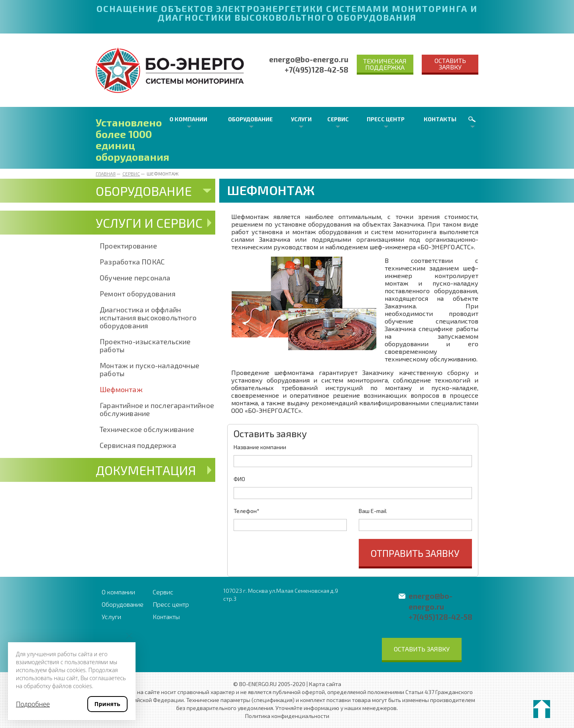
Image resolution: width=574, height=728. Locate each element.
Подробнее (33, 704)
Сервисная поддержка (138, 445)
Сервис (338, 119)
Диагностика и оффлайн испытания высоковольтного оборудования (148, 318)
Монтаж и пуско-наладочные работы (149, 369)
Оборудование (250, 119)
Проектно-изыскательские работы (145, 345)
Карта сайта (325, 684)
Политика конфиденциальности (287, 716)
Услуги (301, 119)
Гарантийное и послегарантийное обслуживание (157, 409)
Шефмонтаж (121, 389)
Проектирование (128, 246)
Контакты (440, 119)
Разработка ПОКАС (132, 262)
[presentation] (294, 554)
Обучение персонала (135, 278)
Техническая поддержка (385, 64)
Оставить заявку (450, 64)
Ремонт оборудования (138, 294)
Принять (107, 704)
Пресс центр (386, 119)
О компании (188, 119)
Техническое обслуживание (147, 429)
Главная (106, 174)
